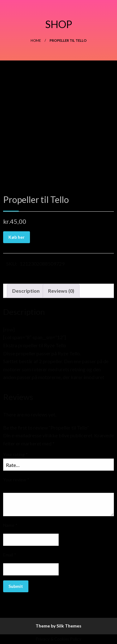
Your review (16, 480)
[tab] (26, 291)
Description (26, 291)
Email (10, 555)
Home (36, 40)
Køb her (17, 237)
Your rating (15, 454)
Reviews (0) (61, 291)
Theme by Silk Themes (58, 626)
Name (10, 525)
